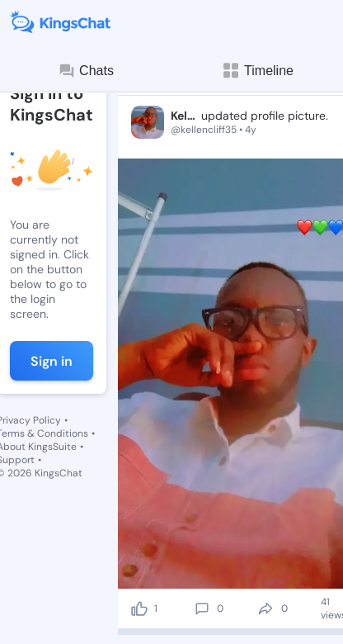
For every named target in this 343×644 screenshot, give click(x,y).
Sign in (52, 361)
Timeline (257, 71)
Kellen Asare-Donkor (184, 116)
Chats (86, 71)
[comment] (202, 608)
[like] (139, 608)
